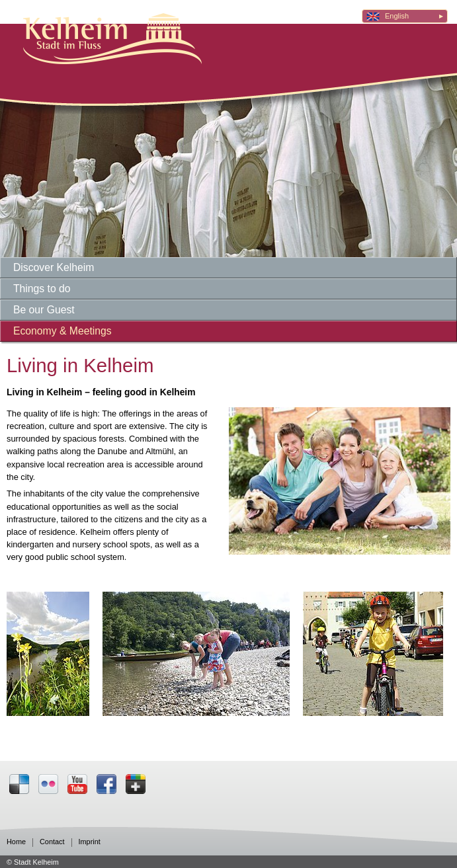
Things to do (42, 289)
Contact (52, 842)
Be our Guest (44, 310)
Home (16, 842)
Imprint (90, 842)
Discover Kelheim (54, 267)
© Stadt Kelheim (33, 862)
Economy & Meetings (62, 331)
